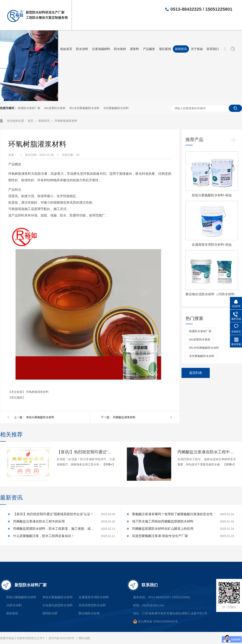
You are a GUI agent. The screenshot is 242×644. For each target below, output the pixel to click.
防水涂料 (82, 49)
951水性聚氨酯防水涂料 (84, 108)
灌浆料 (134, 49)
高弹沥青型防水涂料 (92, 605)
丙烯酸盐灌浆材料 (124, 417)
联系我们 (213, 49)
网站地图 (84, 638)
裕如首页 (66, 49)
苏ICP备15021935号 (62, 638)
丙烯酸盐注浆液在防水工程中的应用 (207, 452)
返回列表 (196, 373)
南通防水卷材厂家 (29, 108)
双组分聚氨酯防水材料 (21, 597)
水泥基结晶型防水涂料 (57, 605)
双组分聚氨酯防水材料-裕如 (212, 195)
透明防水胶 (50, 613)
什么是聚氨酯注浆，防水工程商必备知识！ (44, 536)
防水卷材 (120, 49)
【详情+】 (109, 464)
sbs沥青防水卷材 (55, 108)
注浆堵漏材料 (101, 49)
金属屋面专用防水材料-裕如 (212, 245)
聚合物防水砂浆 (89, 613)
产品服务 (149, 49)
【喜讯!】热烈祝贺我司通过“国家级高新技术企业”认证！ (86, 452)
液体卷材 (12, 613)
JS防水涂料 (14, 605)
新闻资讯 (181, 49)
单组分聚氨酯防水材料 (40, 417)
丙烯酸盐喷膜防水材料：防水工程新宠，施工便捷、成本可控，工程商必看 (53, 529)
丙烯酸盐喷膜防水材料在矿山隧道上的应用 (163, 529)
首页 (31, 121)
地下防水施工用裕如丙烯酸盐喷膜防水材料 (163, 521)
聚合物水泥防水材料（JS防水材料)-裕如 (212, 294)
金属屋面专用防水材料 (94, 597)
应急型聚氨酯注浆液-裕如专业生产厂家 (160, 536)
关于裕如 (197, 49)
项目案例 (165, 49)
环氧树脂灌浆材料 (66, 121)
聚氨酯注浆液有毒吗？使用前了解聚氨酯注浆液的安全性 (172, 514)
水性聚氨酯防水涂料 (116, 108)
